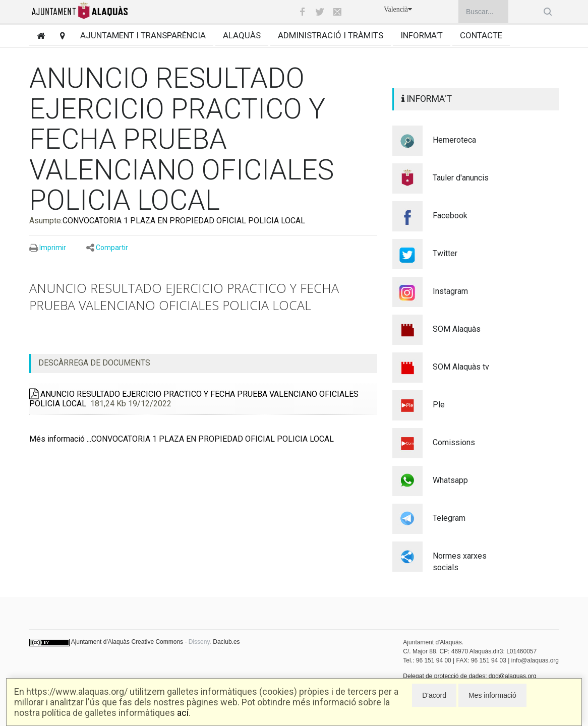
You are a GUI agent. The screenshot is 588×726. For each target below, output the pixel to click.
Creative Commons (157, 642)
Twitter (445, 253)
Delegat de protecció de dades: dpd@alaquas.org (469, 676)
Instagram (450, 291)
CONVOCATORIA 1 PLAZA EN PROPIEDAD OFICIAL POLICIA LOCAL (184, 221)
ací (183, 713)
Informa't (422, 35)
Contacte (481, 35)
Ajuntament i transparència (143, 35)
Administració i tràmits (331, 35)
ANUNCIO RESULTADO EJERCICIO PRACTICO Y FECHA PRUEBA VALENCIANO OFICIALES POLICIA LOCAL (194, 399)
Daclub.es (226, 642)
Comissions (454, 442)
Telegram (449, 518)
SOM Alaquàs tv (461, 367)
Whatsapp (450, 480)
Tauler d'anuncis (461, 178)
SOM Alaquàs (457, 329)
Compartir (112, 248)
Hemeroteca (454, 140)
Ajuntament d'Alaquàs (100, 642)
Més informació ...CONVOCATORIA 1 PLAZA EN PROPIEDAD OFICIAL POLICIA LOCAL (182, 439)
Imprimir (53, 248)
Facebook (450, 216)
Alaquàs (242, 35)
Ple (439, 405)
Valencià (398, 9)
